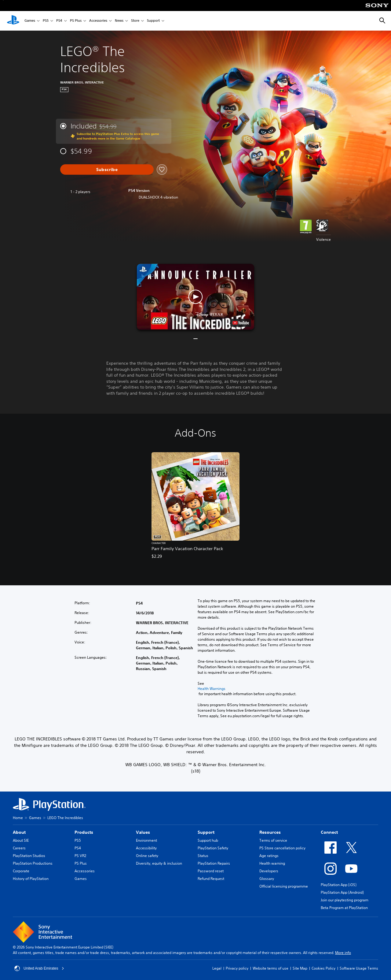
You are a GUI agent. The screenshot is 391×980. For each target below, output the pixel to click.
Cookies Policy (323, 968)
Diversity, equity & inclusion (159, 863)
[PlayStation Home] (13, 21)
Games (30, 21)
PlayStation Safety (213, 848)
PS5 (46, 21)
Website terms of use (270, 968)
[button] (195, 297)
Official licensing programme (284, 886)
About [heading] (19, 832)
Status (203, 856)
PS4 (59, 21)
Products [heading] (84, 832)
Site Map (300, 968)
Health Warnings (212, 689)
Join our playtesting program (345, 900)
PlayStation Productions (33, 863)
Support (153, 21)
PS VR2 (80, 856)
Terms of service (273, 840)
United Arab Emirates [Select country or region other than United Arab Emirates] (39, 968)
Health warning (272, 863)
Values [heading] (143, 832)
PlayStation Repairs (214, 863)
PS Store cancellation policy (282, 848)
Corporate (21, 871)
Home (18, 818)
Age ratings (269, 856)
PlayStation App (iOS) (339, 885)
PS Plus (76, 21)
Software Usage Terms (359, 968)
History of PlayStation (31, 879)
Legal (217, 968)
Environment (146, 840)
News (119, 21)
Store (135, 21)
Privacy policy (237, 968)
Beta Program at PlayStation (344, 908)
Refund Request (211, 879)
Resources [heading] (270, 832)
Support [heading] (206, 832)
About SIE (21, 840)
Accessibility (146, 848)
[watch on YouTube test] (241, 323)
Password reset (211, 871)
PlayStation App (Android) (342, 892)
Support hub (208, 840)
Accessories (98, 21)
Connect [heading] (329, 832)
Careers (19, 848)
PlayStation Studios (29, 856)
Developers (269, 871)
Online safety (147, 856)
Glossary (267, 879)
